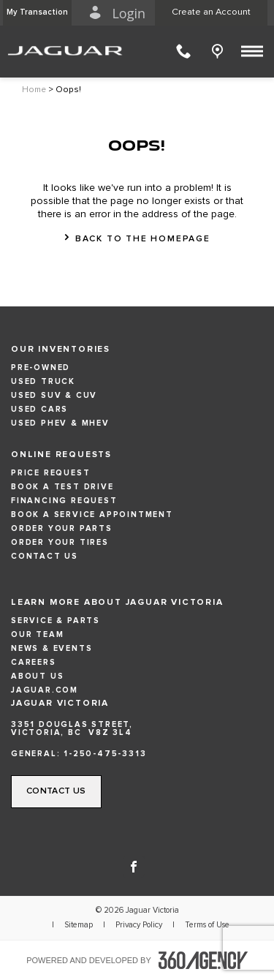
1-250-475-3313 (105, 754)
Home (34, 90)
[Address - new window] (137, 728)
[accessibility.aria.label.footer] (203, 960)
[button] (37, 13)
